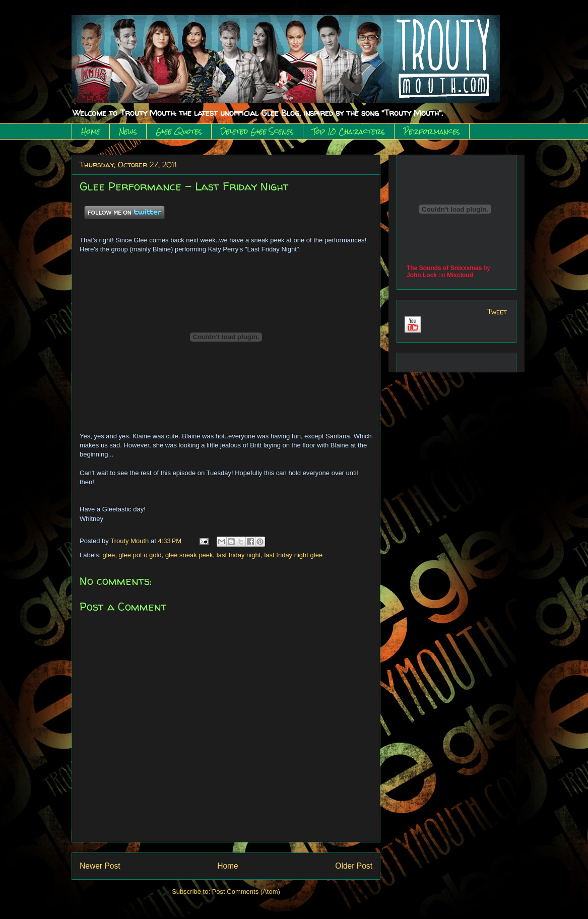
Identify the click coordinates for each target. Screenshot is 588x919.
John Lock (422, 275)
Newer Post (100, 866)
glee (109, 555)
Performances (432, 132)
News (128, 132)
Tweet (497, 312)
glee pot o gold (140, 555)
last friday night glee (293, 555)
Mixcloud (460, 275)
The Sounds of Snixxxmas (444, 268)
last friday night (239, 555)
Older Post (354, 866)
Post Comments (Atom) (246, 892)
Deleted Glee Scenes (257, 132)
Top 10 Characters (349, 132)
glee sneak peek (189, 555)
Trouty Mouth (130, 541)
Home (91, 132)
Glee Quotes (179, 132)
